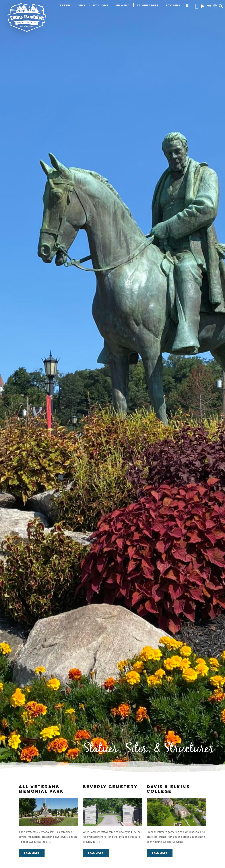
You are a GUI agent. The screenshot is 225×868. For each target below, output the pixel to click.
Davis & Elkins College (168, 789)
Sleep (65, 5)
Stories (173, 5)
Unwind (123, 5)
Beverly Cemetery (110, 787)
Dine (82, 5)
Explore (101, 5)
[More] (187, 6)
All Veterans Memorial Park (41, 789)
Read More (32, 853)
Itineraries (148, 5)
